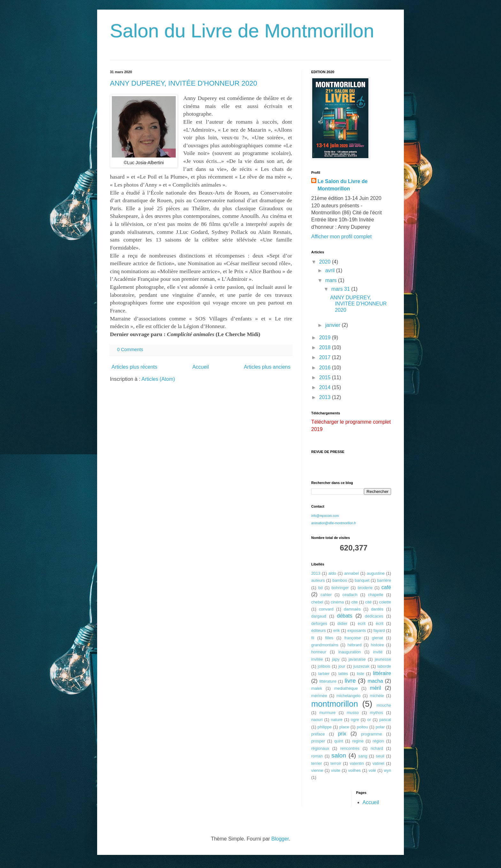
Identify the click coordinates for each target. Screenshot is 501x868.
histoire (377, 645)
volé (372, 770)
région (378, 741)
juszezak (361, 666)
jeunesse (383, 659)
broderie (365, 588)
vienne (317, 770)
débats (345, 616)
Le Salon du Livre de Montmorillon (343, 185)
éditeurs (319, 630)
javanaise (357, 659)
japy (336, 659)
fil (313, 638)
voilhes (354, 770)
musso (353, 713)
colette (385, 602)
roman (317, 756)
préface (318, 734)
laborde (384, 666)
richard (377, 748)
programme (371, 734)
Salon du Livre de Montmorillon (242, 31)
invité (378, 652)
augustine (376, 573)
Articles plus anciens (267, 367)
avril (331, 270)
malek (317, 688)
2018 (326, 347)
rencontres (350, 748)
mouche (384, 705)
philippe (325, 727)
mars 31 (341, 289)
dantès (377, 609)
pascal (385, 720)
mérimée (319, 696)
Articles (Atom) (158, 379)
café (386, 587)
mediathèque (346, 688)
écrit (380, 623)
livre (350, 681)
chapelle (376, 595)
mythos (377, 713)
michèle (377, 696)
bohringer (340, 588)
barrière (384, 580)
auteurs (318, 580)
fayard (379, 630)
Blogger (280, 839)
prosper (318, 741)
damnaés (352, 609)
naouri (317, 720)
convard (326, 609)
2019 (326, 338)
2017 (326, 357)
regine (358, 741)
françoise (353, 638)
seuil (380, 756)
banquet (362, 580)
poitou (362, 727)
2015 (326, 377)
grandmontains (325, 645)
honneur (319, 652)
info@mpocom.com (325, 516)
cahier (326, 595)
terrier (316, 763)
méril (376, 688)
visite (336, 770)
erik (337, 630)
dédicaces (374, 616)
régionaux (320, 748)
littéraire (382, 673)
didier (342, 623)
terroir (336, 763)
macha (375, 681)
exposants (357, 630)
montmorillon (335, 704)
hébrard (355, 645)
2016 (326, 368)
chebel (317, 602)
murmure (327, 713)
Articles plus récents (134, 367)
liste (361, 674)
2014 (326, 387)
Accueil (201, 367)
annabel (351, 573)
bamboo (340, 580)
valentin (357, 763)
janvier (334, 325)
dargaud (319, 616)
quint (339, 741)
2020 (326, 262)
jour (342, 666)
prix (342, 734)
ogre (355, 720)
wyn (387, 770)
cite (355, 602)
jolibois (324, 666)
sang (363, 756)
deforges (319, 623)
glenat (378, 638)
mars (332, 280)
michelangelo (348, 696)
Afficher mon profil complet (341, 237)
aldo (332, 573)
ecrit (362, 623)
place (344, 727)
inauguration (350, 652)
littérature (328, 681)
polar (380, 727)
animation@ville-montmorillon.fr (334, 523)
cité (368, 602)
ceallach (350, 595)
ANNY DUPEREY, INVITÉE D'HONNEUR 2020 (184, 83)
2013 (326, 397)
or (369, 720)
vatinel (378, 763)
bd (320, 588)
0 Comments (130, 350)
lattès (343, 674)
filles (329, 638)
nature (337, 720)
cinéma (337, 602)
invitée (317, 659)
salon (339, 755)
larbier (324, 674)
